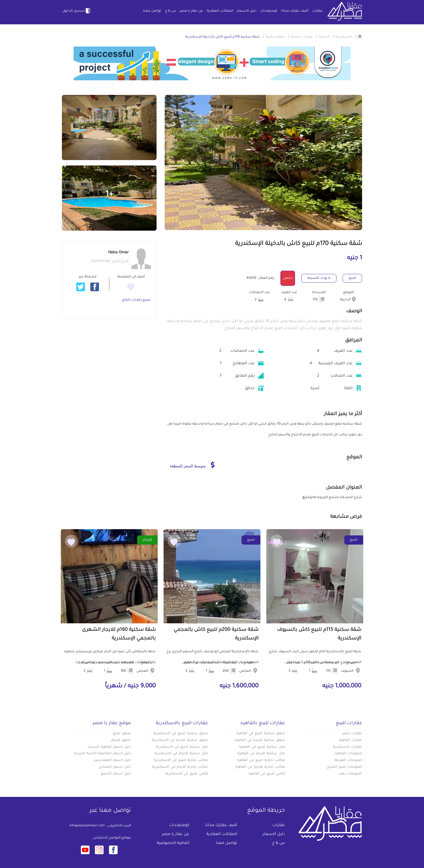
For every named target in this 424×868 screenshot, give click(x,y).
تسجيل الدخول (77, 11)
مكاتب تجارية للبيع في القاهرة (261, 760)
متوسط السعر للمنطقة (192, 465)
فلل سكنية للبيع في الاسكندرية (182, 747)
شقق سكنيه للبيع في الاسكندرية (181, 734)
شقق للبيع (122, 734)
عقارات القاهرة (350, 740)
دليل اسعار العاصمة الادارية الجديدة (102, 754)
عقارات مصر (352, 734)
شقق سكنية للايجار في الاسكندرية (180, 740)
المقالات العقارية (220, 11)
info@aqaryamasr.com (87, 826)
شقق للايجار (121, 740)
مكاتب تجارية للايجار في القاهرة (260, 767)
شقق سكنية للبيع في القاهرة (261, 734)
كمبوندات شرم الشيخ (345, 767)
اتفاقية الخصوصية (173, 843)
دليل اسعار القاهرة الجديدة (110, 747)
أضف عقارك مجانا (295, 11)
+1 (109, 195)
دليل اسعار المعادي (115, 767)
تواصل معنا (152, 11)
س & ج (170, 11)
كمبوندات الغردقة (348, 760)
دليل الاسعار (247, 11)
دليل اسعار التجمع (116, 774)
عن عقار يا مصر (191, 11)
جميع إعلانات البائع (137, 300)
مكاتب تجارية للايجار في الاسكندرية (180, 767)
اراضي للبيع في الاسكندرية (187, 774)
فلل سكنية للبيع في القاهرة (262, 747)
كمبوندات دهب (350, 774)
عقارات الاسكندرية (347, 747)
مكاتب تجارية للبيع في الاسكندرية (181, 760)
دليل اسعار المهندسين (112, 760)
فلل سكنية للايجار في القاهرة (261, 754)
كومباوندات (269, 11)
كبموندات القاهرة (349, 754)
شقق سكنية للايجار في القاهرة (260, 740)
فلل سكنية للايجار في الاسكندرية (181, 754)
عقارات (317, 11)
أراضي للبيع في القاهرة (267, 774)
